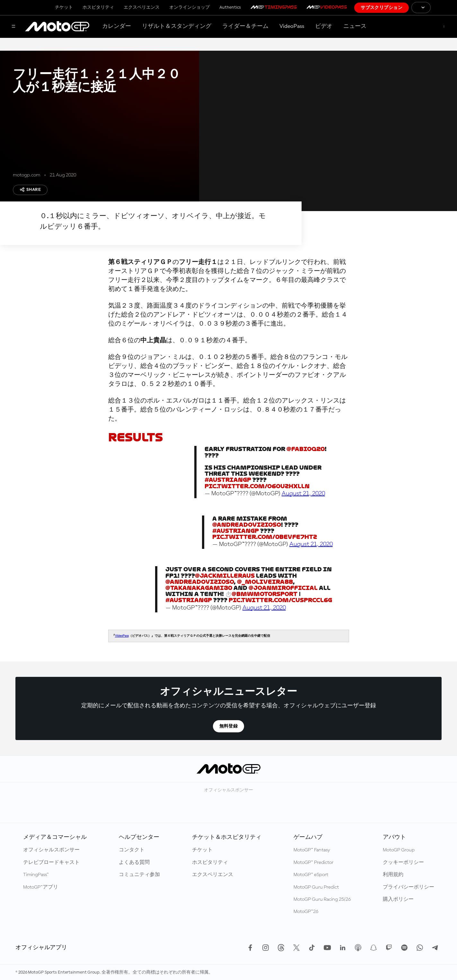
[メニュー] (13, 27)
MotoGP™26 (306, 912)
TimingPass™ (36, 875)
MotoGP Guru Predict (316, 887)
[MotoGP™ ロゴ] (57, 27)
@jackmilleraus (225, 576)
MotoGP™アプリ (41, 887)
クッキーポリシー (403, 863)
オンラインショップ (189, 7)
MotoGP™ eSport (311, 875)
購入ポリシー (398, 899)
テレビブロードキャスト (51, 863)
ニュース (355, 26)
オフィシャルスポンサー (51, 850)
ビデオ (324, 26)
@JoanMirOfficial (283, 588)
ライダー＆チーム (245, 26)
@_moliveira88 (265, 582)
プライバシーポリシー (409, 887)
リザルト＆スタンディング (177, 26)
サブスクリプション (382, 8)
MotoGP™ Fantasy (312, 850)
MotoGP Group (399, 850)
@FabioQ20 (306, 449)
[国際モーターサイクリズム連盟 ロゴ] (444, 8)
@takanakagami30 (199, 588)
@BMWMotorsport (264, 594)
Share (30, 190)
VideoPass (292, 26)
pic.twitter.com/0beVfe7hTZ (265, 537)
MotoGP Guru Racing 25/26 (322, 899)
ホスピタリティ (98, 7)
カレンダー (117, 26)
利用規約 (393, 875)
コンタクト (132, 850)
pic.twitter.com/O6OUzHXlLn (257, 486)
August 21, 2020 (303, 494)
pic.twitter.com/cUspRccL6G (280, 600)
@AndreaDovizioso (247, 525)
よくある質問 (134, 863)
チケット (64, 7)
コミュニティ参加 (139, 875)
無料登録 (229, 726)
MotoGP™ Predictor (313, 863)
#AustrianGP (228, 480)
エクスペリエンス (142, 7)
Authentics (230, 7)
